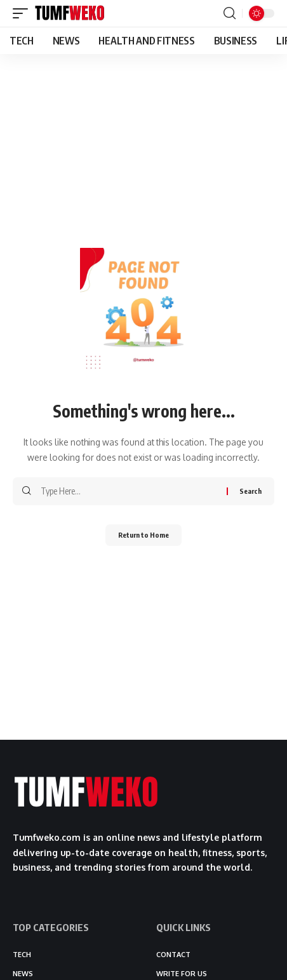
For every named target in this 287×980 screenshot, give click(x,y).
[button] (23, 13)
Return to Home (143, 535)
